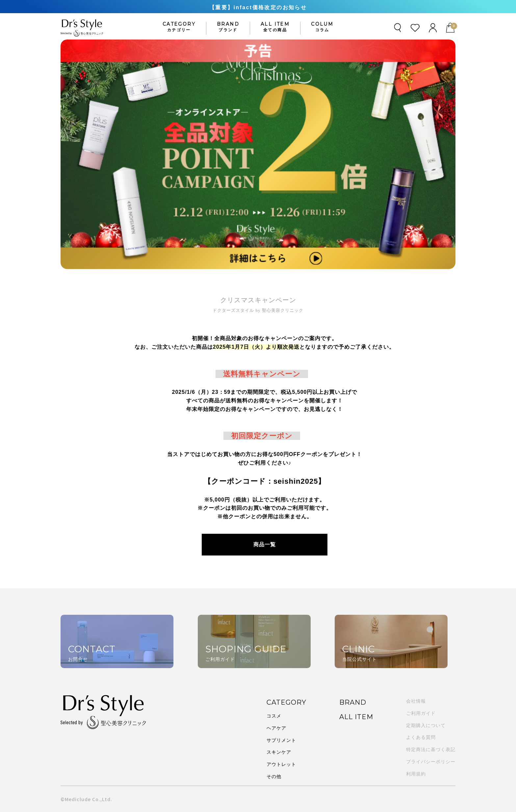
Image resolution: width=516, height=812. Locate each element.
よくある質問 (421, 737)
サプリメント (281, 740)
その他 (274, 776)
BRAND (228, 27)
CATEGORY (179, 27)
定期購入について (426, 725)
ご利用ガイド (421, 713)
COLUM (322, 27)
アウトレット (281, 764)
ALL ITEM (275, 27)
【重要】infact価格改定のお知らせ (258, 7)
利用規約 (416, 774)
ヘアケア (276, 728)
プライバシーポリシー (431, 762)
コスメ (274, 716)
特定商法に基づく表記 (431, 749)
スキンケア (279, 752)
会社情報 (416, 701)
